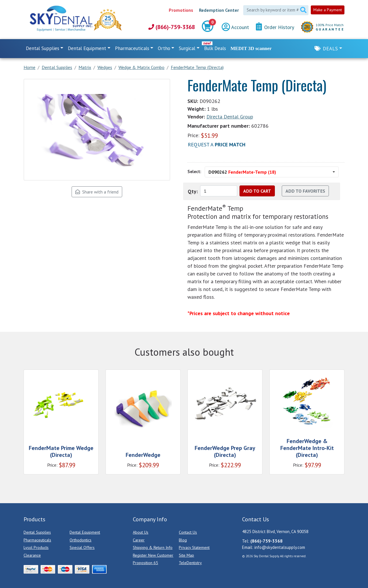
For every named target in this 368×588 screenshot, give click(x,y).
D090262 (242, 172)
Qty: (193, 191)
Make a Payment (328, 10)
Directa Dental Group (230, 117)
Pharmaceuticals (37, 540)
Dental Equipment (85, 532)
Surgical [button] (187, 48)
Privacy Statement (194, 547)
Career (139, 540)
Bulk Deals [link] (215, 48)
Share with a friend (97, 192)
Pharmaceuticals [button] (132, 48)
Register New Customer (153, 555)
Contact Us (188, 532)
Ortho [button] (164, 48)
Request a (217, 144)
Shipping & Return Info (153, 547)
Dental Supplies (37, 532)
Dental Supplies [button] (43, 48)
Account (235, 27)
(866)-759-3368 (172, 27)
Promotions (181, 10)
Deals (330, 49)
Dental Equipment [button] (87, 48)
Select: (194, 172)
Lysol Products (36, 547)
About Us (141, 532)
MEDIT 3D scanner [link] (251, 48)
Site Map (186, 555)
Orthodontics (80, 540)
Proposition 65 (145, 563)
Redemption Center (219, 10)
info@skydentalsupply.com (280, 547)
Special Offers (82, 547)
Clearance (32, 555)
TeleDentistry (190, 563)
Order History (275, 27)
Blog (183, 540)
